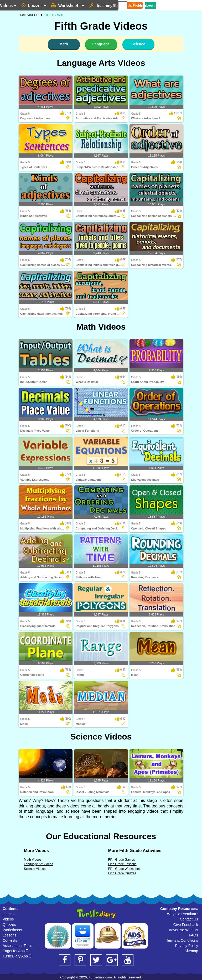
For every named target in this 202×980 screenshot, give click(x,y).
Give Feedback (186, 925)
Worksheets (12, 930)
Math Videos (101, 327)
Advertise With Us (183, 930)
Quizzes (9, 925)
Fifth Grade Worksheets (125, 869)
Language (101, 44)
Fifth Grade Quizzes (122, 873)
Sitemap (191, 951)
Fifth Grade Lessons (122, 864)
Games (9, 914)
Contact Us (189, 919)
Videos (8, 919)
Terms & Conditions (182, 940)
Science (138, 44)
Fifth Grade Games (122, 860)
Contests (10, 940)
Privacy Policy (187, 946)
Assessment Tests (17, 946)
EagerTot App (15, 951)
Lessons (9, 935)
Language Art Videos (38, 864)
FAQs (193, 935)
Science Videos (101, 737)
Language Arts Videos (101, 63)
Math (64, 44)
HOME (23, 15)
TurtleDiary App (17, 956)
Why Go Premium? (183, 914)
